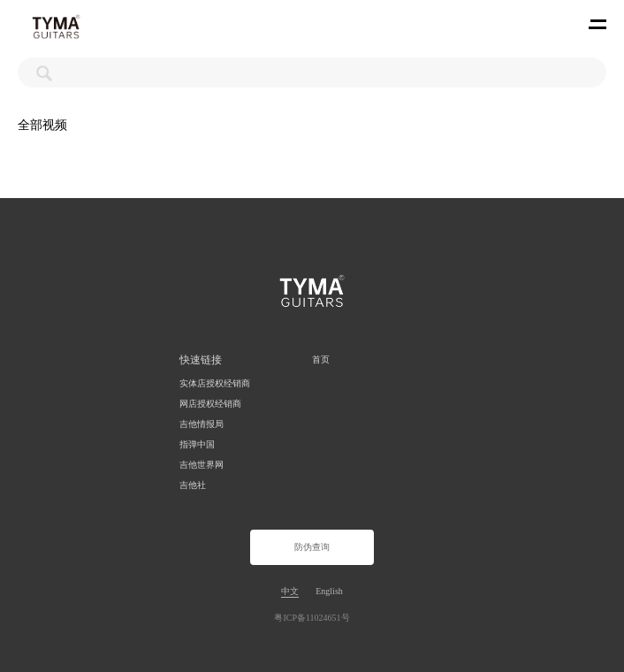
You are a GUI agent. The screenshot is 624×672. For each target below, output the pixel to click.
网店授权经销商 (210, 404)
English (329, 591)
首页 (321, 359)
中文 (290, 591)
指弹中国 (197, 444)
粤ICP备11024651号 (312, 618)
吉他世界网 (202, 465)
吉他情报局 (202, 424)
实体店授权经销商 (215, 383)
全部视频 (42, 125)
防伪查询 (312, 547)
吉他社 (193, 485)
